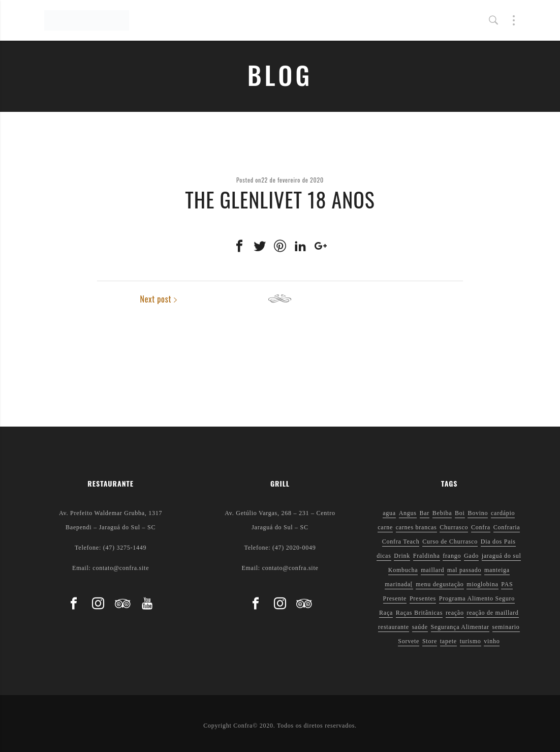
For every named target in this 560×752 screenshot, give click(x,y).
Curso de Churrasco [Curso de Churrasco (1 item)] (450, 542)
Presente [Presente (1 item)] (395, 598)
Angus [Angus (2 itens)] (408, 513)
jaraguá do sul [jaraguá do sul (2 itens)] (502, 556)
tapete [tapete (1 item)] (448, 641)
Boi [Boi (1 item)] (460, 513)
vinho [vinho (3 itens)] (492, 641)
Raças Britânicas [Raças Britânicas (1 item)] (419, 613)
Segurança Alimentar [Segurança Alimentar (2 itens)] (460, 627)
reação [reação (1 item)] (455, 613)
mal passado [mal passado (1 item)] (464, 570)
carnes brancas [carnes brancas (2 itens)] (416, 527)
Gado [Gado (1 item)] (471, 556)
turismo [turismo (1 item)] (471, 641)
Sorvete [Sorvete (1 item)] (409, 641)
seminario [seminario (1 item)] (506, 627)
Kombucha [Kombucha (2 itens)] (403, 570)
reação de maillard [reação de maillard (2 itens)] (492, 613)
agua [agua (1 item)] (389, 513)
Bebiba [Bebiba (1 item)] (442, 513)
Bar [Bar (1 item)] (425, 513)
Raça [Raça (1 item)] (386, 613)
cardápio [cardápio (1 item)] (503, 513)
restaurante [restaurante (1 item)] (394, 627)
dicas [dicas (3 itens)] (384, 556)
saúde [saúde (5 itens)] (420, 627)
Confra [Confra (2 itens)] (481, 527)
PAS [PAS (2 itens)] (507, 584)
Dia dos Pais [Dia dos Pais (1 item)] (498, 542)
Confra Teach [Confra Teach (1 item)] (401, 542)
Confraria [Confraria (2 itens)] (507, 527)
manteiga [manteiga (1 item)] (497, 570)
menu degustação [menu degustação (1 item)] (440, 584)
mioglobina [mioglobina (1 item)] (482, 584)
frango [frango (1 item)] (452, 556)
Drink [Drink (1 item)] (402, 556)
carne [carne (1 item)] (385, 527)
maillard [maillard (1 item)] (432, 570)
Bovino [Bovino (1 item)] (478, 513)
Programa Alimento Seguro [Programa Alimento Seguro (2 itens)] (477, 598)
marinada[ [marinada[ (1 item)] (399, 584)
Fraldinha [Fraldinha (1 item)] (427, 556)
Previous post (128, 299)
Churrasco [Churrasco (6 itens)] (454, 527)
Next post (439, 299)
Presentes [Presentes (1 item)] (423, 598)
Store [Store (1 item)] (430, 641)
